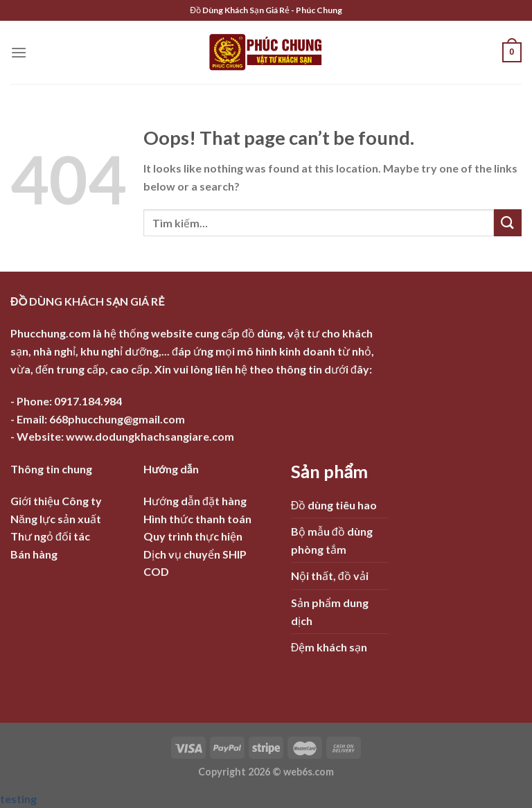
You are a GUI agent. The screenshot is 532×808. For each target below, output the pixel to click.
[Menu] (19, 52)
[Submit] (508, 223)
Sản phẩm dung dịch (330, 612)
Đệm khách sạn (329, 647)
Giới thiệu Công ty (56, 501)
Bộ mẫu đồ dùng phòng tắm (332, 540)
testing (18, 799)
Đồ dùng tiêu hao (334, 505)
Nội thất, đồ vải (330, 576)
